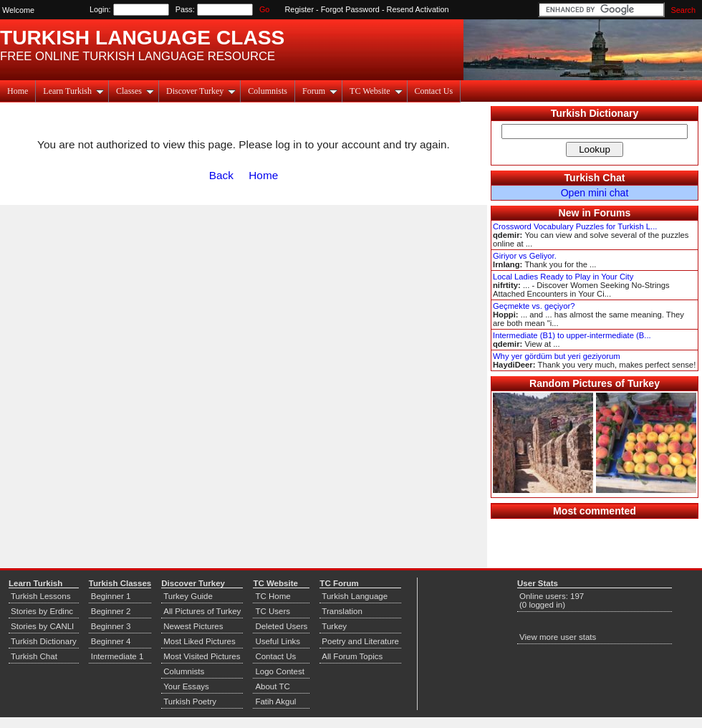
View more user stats (558, 637)
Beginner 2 (111, 611)
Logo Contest (280, 671)
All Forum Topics (352, 656)
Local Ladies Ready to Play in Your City (563, 277)
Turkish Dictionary (595, 113)
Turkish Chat (595, 178)
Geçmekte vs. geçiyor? (534, 306)
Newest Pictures (193, 626)
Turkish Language (355, 596)
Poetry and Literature (360, 641)
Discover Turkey (201, 91)
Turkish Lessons (40, 596)
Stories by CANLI (42, 626)
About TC (272, 686)
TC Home (273, 596)
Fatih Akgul (275, 701)
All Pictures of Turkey (202, 611)
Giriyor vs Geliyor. (525, 256)
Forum (320, 91)
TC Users (273, 611)
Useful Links (278, 641)
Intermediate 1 (117, 656)
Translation (342, 611)
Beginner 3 (111, 626)
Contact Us (434, 91)
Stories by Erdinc (42, 611)
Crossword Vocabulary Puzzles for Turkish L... (575, 226)
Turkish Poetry (190, 701)
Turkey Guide (188, 596)
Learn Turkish (73, 91)
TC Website (376, 91)
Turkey (334, 626)
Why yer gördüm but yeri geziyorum (557, 356)
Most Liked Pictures (199, 641)
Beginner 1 (111, 596)
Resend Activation (418, 9)
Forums (612, 213)
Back (221, 175)
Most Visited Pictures (202, 656)
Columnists (268, 91)
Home (18, 91)
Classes (135, 91)
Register (300, 9)
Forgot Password (350, 9)
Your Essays (186, 686)
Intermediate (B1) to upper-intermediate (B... (572, 335)
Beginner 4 (111, 641)
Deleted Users (281, 626)
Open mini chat (595, 193)
